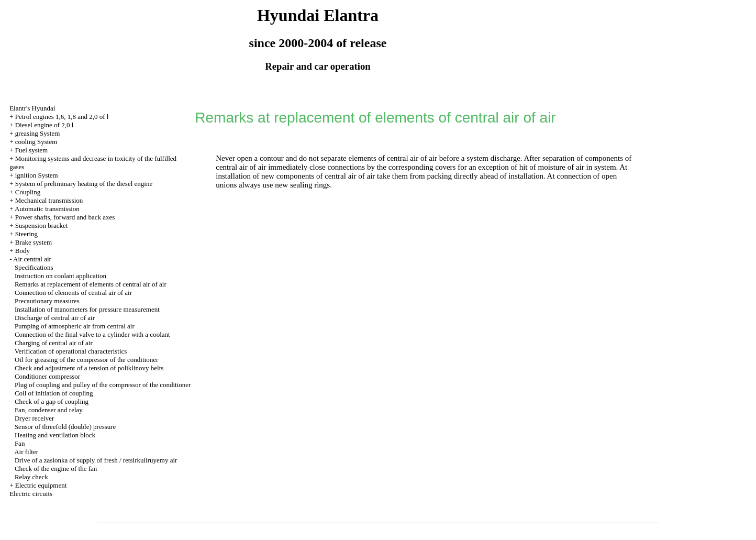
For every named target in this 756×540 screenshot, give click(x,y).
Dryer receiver (34, 418)
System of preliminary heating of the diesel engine (84, 184)
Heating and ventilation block (55, 435)
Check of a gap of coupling (52, 401)
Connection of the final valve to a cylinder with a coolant (92, 334)
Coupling (28, 192)
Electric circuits (31, 494)
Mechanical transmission (49, 200)
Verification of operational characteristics (71, 351)
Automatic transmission (47, 209)
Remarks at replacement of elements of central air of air (91, 284)
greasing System (38, 133)
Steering (26, 234)
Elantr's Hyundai (32, 108)
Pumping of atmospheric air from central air (75, 326)
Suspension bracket (42, 225)
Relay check (31, 477)
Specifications (34, 267)
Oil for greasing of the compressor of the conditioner (86, 360)
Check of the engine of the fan (56, 469)
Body (23, 251)
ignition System (37, 175)
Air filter (26, 452)
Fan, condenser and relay (49, 410)
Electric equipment (41, 485)
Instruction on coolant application (60, 276)
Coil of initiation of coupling (54, 393)
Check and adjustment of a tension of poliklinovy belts (89, 368)
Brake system (34, 242)
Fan (20, 443)
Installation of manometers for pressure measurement (87, 309)
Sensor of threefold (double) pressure (65, 427)
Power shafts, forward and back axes (65, 217)
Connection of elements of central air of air (73, 293)
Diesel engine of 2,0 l (45, 125)
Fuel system (31, 150)
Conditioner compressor (47, 376)
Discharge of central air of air (55, 318)
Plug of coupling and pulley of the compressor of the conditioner (103, 385)
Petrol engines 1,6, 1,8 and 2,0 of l (62, 117)
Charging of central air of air (54, 343)
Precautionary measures (47, 301)
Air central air (32, 259)
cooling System (36, 142)
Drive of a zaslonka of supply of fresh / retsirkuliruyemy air (96, 460)
